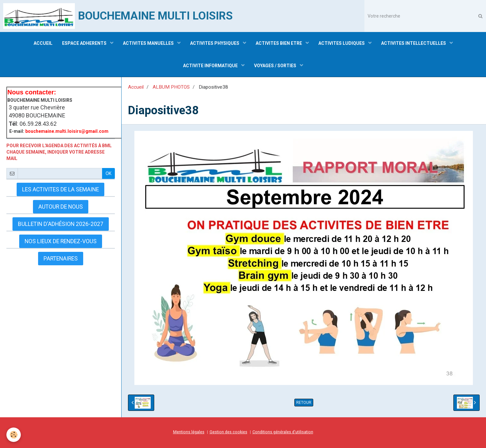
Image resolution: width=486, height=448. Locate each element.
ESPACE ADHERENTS (85, 43)
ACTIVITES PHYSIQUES (215, 43)
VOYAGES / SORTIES (276, 66)
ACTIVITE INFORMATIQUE (211, 66)
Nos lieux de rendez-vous (61, 241)
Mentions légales (189, 432)
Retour (304, 403)
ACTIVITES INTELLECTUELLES (414, 43)
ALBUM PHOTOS (171, 87)
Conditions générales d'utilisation (283, 432)
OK (108, 173)
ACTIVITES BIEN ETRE (279, 43)
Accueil (136, 87)
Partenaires (61, 259)
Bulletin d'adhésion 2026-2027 (61, 224)
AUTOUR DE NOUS (61, 207)
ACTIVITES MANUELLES (149, 43)
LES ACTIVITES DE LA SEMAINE (60, 189)
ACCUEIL (43, 43)
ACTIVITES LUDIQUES (342, 43)
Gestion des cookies (228, 432)
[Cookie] (14, 435)
